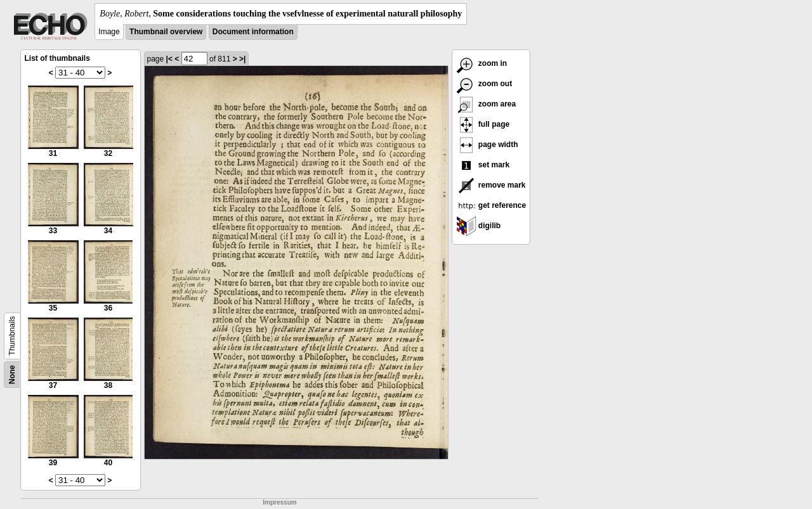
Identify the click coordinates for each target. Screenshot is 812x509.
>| (242, 59)
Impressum (279, 502)
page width (487, 145)
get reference (491, 205)
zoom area (486, 104)
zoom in (482, 63)
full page (483, 124)
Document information (253, 32)
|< (169, 59)
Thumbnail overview (166, 32)
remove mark (491, 185)
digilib (479, 226)
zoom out (484, 84)
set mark (483, 165)
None (12, 375)
